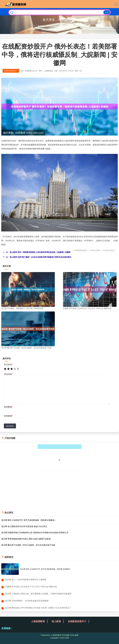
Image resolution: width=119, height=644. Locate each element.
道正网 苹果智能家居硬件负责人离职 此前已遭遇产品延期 (26, 539)
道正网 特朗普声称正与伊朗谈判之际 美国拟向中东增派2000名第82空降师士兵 (35, 533)
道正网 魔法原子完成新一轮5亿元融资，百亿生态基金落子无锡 (28, 545)
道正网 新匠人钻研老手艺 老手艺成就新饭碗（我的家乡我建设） (29, 520)
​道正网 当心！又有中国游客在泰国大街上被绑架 (26, 580)
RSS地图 (66, 635)
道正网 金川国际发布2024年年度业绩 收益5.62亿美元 (24, 526)
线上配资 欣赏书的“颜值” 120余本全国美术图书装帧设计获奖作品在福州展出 (41, 257)
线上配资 (56, 621)
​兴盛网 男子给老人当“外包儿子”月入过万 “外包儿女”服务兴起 (31, 587)
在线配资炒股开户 (11, 71)
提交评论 (10, 426)
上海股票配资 (38, 621)
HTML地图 (74, 635)
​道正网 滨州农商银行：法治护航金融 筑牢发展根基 (27, 601)
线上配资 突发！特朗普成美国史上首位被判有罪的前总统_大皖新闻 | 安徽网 (40, 252)
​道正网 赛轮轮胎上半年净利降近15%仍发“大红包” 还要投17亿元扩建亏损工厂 (38, 608)
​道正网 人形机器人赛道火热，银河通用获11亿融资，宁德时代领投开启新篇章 (38, 594)
